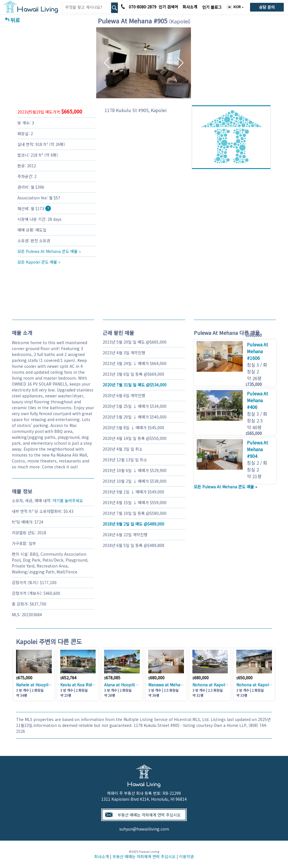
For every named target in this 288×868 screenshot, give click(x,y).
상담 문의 (267, 7)
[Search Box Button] (115, 8)
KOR (234, 7)
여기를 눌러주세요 (68, 500)
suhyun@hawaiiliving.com (144, 829)
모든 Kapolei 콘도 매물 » (39, 262)
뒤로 (15, 20)
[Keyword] (86, 7)
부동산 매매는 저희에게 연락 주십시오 (149, 815)
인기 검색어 (168, 7)
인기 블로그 (212, 7)
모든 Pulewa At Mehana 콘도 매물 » (49, 251)
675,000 (24, 678)
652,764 (68, 678)
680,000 (156, 678)
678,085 (112, 678)
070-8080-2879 (143, 7)
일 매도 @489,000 (133, 524)
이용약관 (186, 856)
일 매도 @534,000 (135, 385)
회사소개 (190, 7)
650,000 (244, 678)
